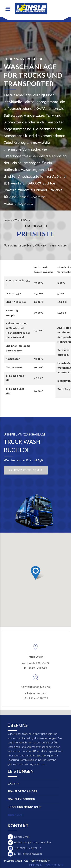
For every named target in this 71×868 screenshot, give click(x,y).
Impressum (36, 865)
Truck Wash (16, 815)
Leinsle (8, 220)
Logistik (13, 784)
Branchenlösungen (21, 799)
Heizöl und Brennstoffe (24, 807)
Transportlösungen (22, 791)
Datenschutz (55, 865)
